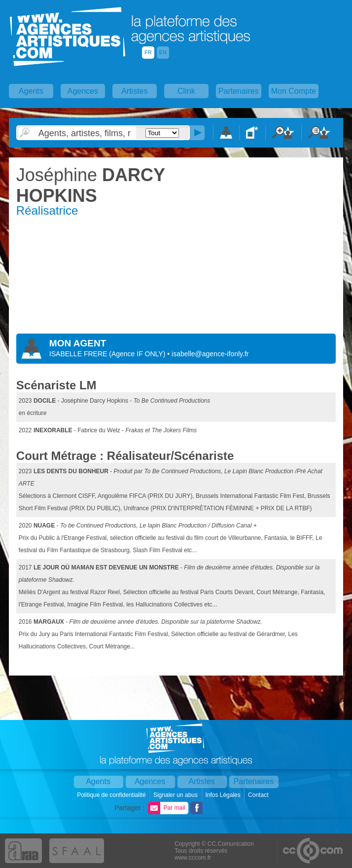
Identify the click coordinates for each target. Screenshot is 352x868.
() (138, 354)
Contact (259, 795)
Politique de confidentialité (112, 795)
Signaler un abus (176, 795)
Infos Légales (224, 795)
